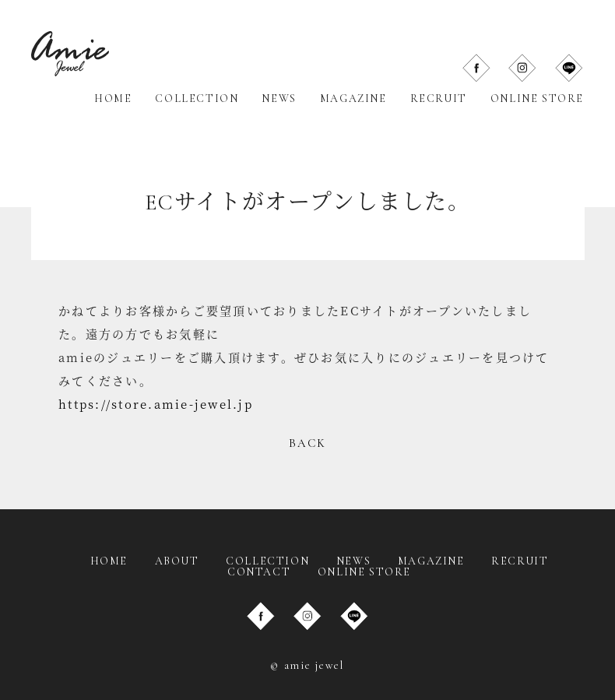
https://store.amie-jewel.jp (156, 404)
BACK (308, 443)
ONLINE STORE (537, 98)
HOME (113, 98)
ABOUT (177, 561)
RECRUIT (439, 98)
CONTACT (259, 572)
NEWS (279, 98)
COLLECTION (197, 98)
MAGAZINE (353, 98)
